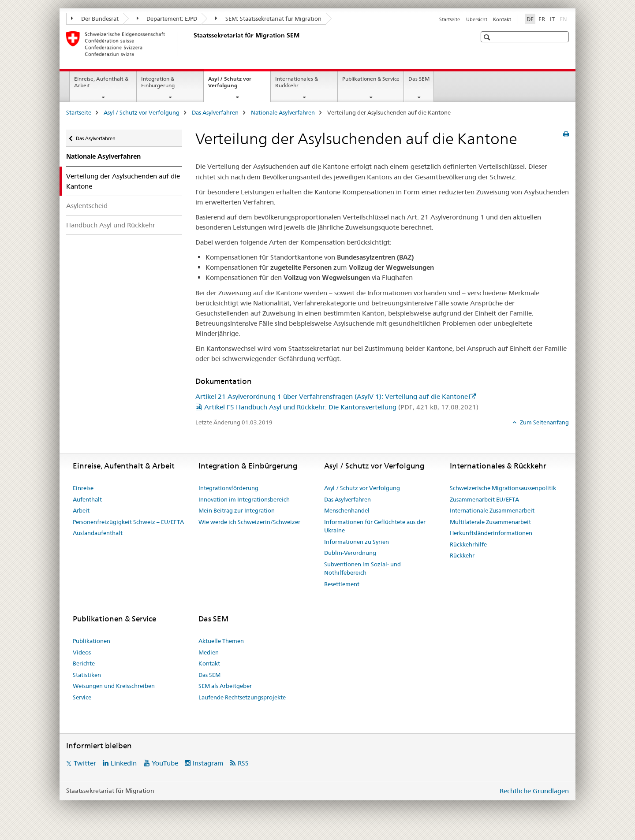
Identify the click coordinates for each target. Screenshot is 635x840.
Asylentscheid (87, 206)
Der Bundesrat (95, 19)
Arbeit (81, 510)
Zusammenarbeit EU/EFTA (484, 499)
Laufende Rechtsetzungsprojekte (242, 697)
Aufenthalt (87, 499)
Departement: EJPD (167, 19)
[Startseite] (192, 44)
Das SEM (419, 79)
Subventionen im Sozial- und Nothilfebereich (362, 569)
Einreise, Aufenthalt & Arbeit (101, 82)
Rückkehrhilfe (468, 544)
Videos (82, 652)
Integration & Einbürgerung (158, 82)
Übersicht (477, 19)
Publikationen (92, 641)
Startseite (450, 19)
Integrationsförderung (228, 488)
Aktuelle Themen (221, 641)
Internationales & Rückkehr (297, 82)
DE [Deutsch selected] (530, 19)
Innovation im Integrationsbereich (244, 499)
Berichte (84, 663)
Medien (209, 652)
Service (82, 697)
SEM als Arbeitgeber (225, 686)
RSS (243, 763)
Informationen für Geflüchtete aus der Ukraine (375, 526)
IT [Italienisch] (552, 19)
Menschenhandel (347, 510)
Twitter (85, 763)
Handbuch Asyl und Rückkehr (111, 225)
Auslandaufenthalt (98, 533)
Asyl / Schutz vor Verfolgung (232, 85)
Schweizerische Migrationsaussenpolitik (503, 488)
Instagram (208, 763)
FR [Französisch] (542, 19)
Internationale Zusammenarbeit (492, 510)
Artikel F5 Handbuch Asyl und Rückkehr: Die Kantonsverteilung (341, 407)
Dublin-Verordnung (350, 553)
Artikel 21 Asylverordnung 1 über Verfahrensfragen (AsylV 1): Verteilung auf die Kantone (332, 396)
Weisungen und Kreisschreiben (114, 686)
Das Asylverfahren (215, 112)
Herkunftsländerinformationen (491, 533)
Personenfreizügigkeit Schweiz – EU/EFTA (128, 522)
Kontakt (502, 19)
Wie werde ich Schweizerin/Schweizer (249, 522)
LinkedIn (124, 763)
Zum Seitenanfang (544, 422)
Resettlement (342, 584)
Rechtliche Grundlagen (534, 791)
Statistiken (87, 675)
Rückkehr (462, 555)
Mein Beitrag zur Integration (237, 510)
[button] (488, 37)
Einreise (83, 488)
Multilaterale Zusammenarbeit (490, 522)
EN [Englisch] (564, 19)
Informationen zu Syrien (357, 542)
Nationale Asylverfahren (283, 112)
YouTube (165, 763)
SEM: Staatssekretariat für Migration (268, 19)
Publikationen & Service (371, 79)
